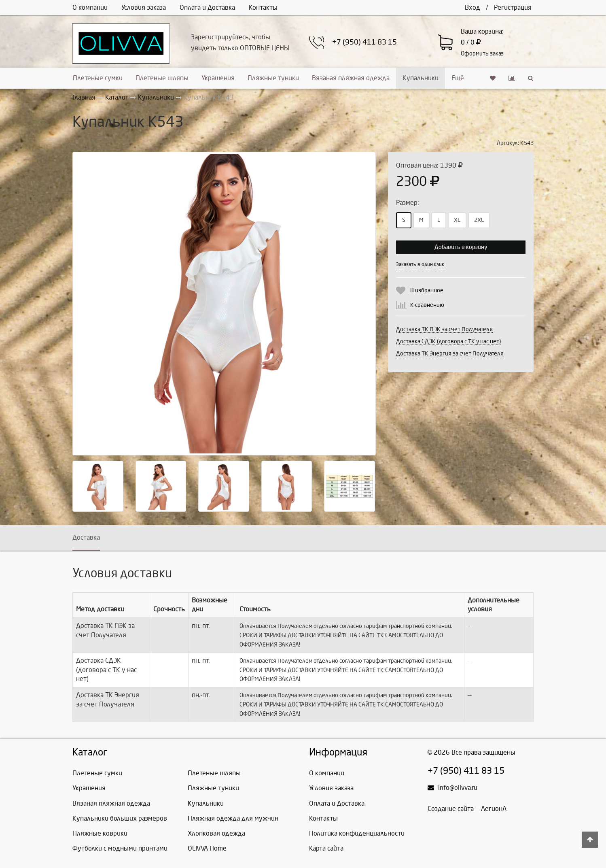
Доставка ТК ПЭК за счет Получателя (444, 329)
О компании (90, 7)
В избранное (427, 290)
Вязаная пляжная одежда (351, 78)
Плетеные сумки (98, 78)
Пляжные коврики (100, 833)
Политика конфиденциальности (357, 833)
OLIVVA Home (207, 848)
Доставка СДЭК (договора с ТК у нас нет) (448, 341)
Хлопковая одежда (216, 833)
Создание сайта (451, 809)
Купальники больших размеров (120, 818)
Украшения (218, 78)
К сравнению (427, 305)
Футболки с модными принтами (120, 848)
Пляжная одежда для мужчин (233, 818)
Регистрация (513, 7)
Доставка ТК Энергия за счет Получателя (450, 354)
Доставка (86, 537)
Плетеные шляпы (162, 78)
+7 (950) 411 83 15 (364, 42)
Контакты (263, 7)
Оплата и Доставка (207, 7)
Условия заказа (144, 7)
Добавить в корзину (461, 247)
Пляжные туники (273, 78)
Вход (473, 7)
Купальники (421, 78)
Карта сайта (326, 848)
